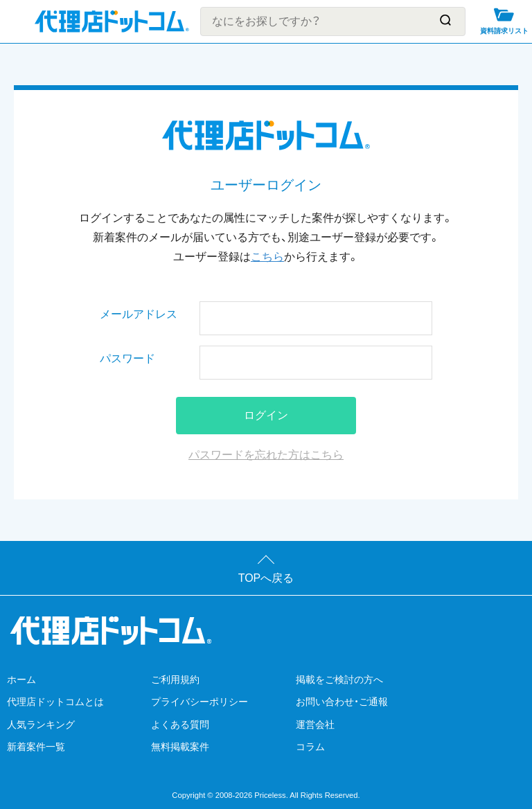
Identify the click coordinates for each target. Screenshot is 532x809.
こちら (267, 257)
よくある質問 (180, 724)
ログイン (266, 415)
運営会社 (315, 724)
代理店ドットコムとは (55, 702)
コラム (310, 747)
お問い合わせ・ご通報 (342, 702)
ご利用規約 (175, 679)
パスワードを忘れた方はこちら (266, 455)
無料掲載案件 (180, 747)
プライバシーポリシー (199, 702)
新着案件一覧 (36, 747)
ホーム (21, 679)
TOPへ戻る (266, 578)
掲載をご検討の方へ (339, 679)
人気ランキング (41, 724)
